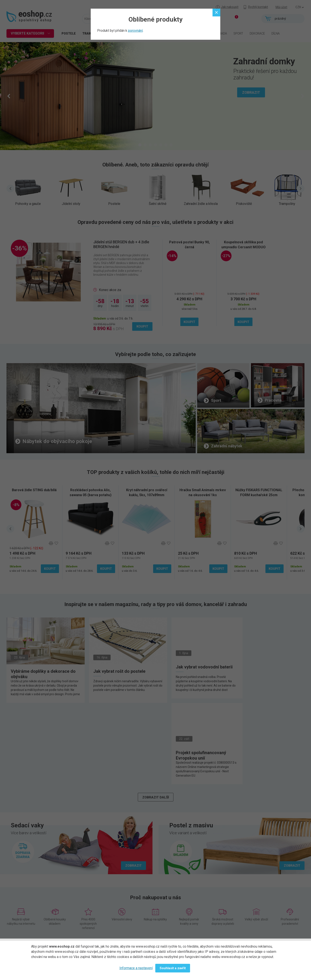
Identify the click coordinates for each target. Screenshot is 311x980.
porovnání (135, 31)
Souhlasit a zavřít (173, 968)
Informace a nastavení (136, 968)
